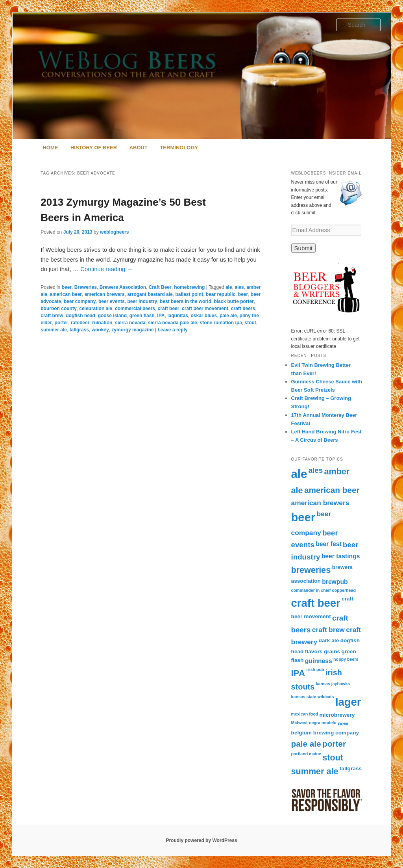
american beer (66, 294)
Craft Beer (160, 287)
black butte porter (234, 301)
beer (67, 287)
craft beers (243, 309)
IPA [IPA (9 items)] (298, 673)
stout (250, 323)
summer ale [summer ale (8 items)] (315, 771)
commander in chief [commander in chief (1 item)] (311, 590)
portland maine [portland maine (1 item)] (306, 754)
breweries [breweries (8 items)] (311, 570)
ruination (102, 323)
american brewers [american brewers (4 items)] (320, 503)
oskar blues (204, 316)
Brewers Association (123, 287)
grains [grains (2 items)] (332, 651)
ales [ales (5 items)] (316, 470)
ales (239, 287)
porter (62, 323)
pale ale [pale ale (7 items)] (306, 744)
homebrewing (189, 287)
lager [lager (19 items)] (348, 702)
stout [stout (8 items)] (333, 757)
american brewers (105, 294)
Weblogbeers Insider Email (326, 173)
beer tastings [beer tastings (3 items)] (341, 556)
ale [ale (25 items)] (299, 474)
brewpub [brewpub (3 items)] (335, 582)
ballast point (189, 294)
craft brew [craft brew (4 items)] (328, 630)
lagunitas (178, 316)
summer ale (54, 330)
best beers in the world (186, 301)
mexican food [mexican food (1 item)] (305, 714)
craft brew (52, 316)
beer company (80, 301)
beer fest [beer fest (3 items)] (328, 544)
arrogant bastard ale (150, 294)
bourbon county (58, 309)
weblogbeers (114, 232)
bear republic (221, 294)
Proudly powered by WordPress (201, 840)
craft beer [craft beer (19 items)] (316, 603)
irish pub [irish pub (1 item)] (315, 669)
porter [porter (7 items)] (334, 744)
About (139, 148)
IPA (161, 316)
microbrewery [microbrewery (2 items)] (337, 715)
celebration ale (96, 309)
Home (50, 148)
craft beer (169, 309)
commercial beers (135, 309)
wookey (100, 330)
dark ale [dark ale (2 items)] (329, 640)
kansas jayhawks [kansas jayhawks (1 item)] (333, 684)
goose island (112, 316)
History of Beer (94, 148)
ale (229, 287)
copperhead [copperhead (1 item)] (344, 590)
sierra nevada (130, 323)
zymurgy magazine (132, 330)
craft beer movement (205, 309)
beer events (112, 301)
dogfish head (80, 316)
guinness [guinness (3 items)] (319, 661)
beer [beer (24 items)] (303, 517)
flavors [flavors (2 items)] (314, 651)
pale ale (228, 316)
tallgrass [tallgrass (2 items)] (351, 769)
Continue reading (106, 269)
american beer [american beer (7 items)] (332, 490)
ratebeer (80, 323)
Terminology (179, 148)
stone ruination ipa (221, 323)
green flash (142, 316)
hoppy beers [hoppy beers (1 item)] (346, 659)
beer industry (142, 301)
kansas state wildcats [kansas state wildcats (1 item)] (313, 697)
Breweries (86, 287)
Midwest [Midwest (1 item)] (299, 723)
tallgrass (79, 330)
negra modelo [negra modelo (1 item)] (323, 723)
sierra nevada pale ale (173, 323)
